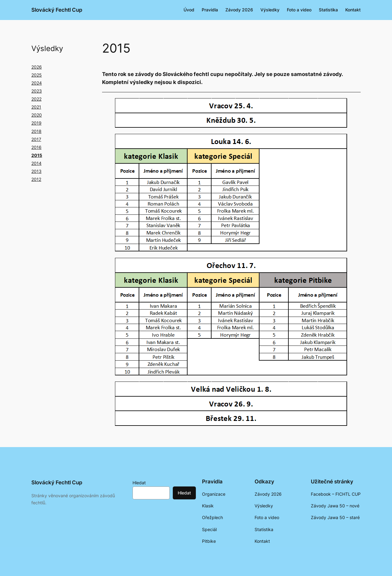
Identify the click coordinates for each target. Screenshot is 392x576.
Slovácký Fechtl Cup (57, 10)
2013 (36, 171)
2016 (36, 147)
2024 (37, 83)
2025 (37, 75)
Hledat (139, 483)
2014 (36, 163)
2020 (37, 115)
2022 (36, 99)
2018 (36, 131)
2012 (36, 179)
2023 (37, 91)
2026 (37, 67)
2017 (36, 139)
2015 (37, 155)
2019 (36, 123)
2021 (36, 107)
